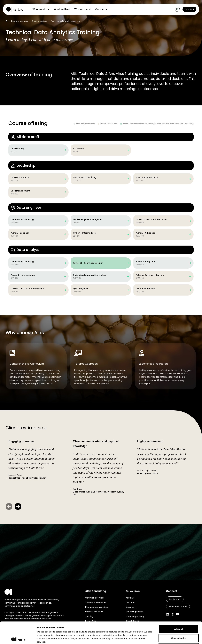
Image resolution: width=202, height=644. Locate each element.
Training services (39, 21)
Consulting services (95, 598)
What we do (41, 9)
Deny (179, 626)
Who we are (83, 9)
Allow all (179, 607)
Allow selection (179, 616)
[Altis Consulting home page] (13, 9)
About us (130, 598)
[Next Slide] (18, 506)
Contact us (175, 599)
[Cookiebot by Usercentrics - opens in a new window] (18, 639)
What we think (62, 9)
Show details (147, 638)
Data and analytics (20, 21)
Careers (101, 9)
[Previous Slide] (9, 506)
